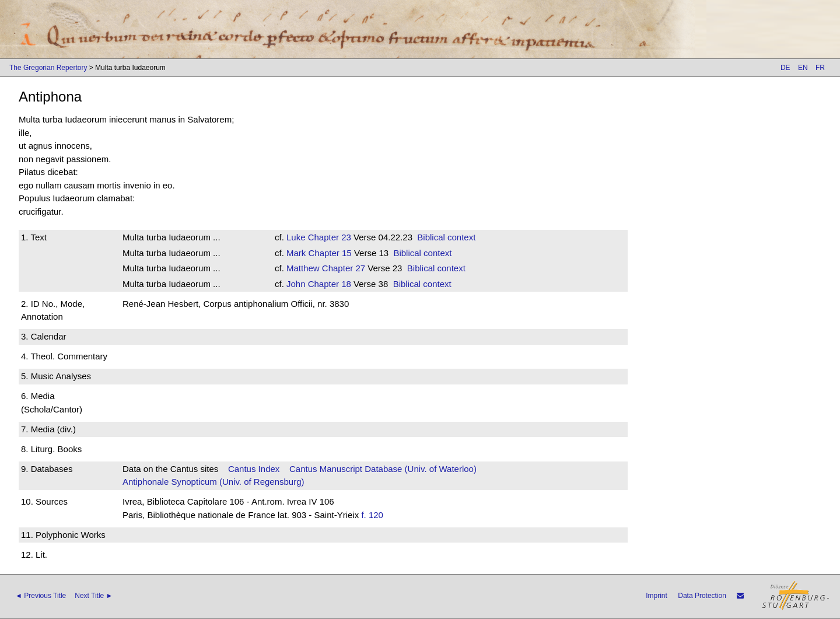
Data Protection (702, 596)
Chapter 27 (342, 268)
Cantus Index (254, 469)
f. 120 (372, 515)
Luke (296, 237)
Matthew (303, 268)
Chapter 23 (328, 237)
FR (820, 68)
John (296, 284)
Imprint (657, 596)
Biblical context (446, 237)
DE (785, 68)
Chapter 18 (328, 284)
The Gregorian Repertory (48, 68)
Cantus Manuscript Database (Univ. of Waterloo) (383, 469)
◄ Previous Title (41, 596)
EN (803, 68)
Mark (296, 253)
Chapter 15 (328, 253)
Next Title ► (94, 596)
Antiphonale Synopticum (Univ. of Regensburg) (213, 482)
